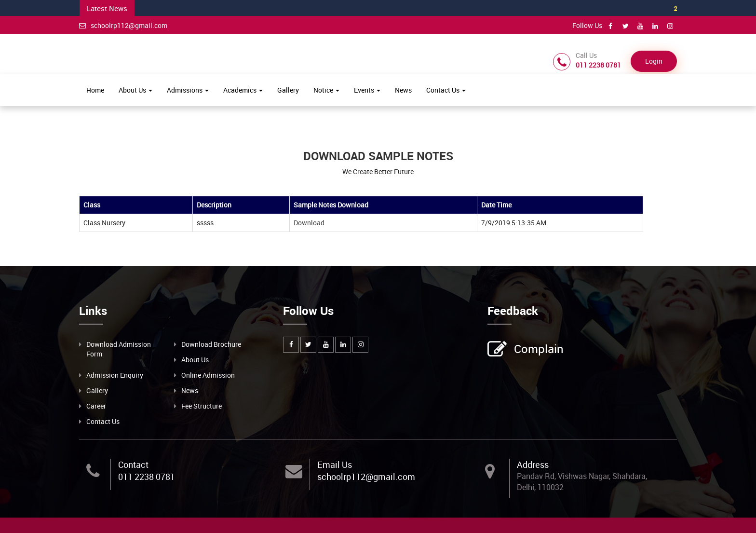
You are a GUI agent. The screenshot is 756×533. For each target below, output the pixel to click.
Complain (538, 350)
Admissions (188, 90)
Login (654, 61)
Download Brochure (211, 344)
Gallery (288, 90)
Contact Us (446, 90)
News (403, 90)
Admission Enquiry (115, 375)
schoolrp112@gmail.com (123, 25)
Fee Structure (202, 406)
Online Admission (208, 375)
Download (310, 223)
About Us (135, 90)
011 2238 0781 (147, 477)
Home (95, 90)
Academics (243, 90)
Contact (133, 465)
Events (367, 90)
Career (96, 406)
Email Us (335, 465)
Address (533, 465)
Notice (326, 90)
